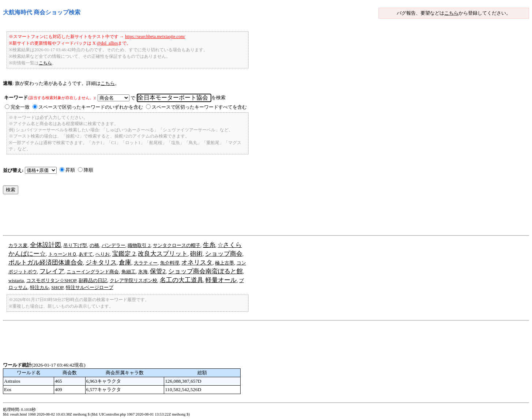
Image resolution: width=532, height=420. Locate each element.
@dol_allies (107, 43)
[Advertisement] (136, 217)
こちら (451, 13)
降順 (88, 170)
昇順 (70, 170)
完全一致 (20, 107)
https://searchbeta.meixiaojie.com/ (155, 37)
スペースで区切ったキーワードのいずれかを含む (91, 107)
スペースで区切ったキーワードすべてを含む (199, 107)
